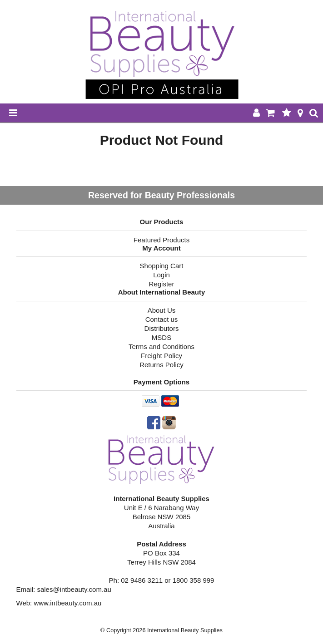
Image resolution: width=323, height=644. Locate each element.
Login (161, 275)
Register (162, 284)
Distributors (162, 328)
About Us (162, 310)
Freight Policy (161, 356)
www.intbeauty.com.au (67, 603)
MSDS (161, 337)
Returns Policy (161, 365)
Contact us (162, 319)
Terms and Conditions (161, 347)
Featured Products (161, 240)
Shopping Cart (162, 266)
